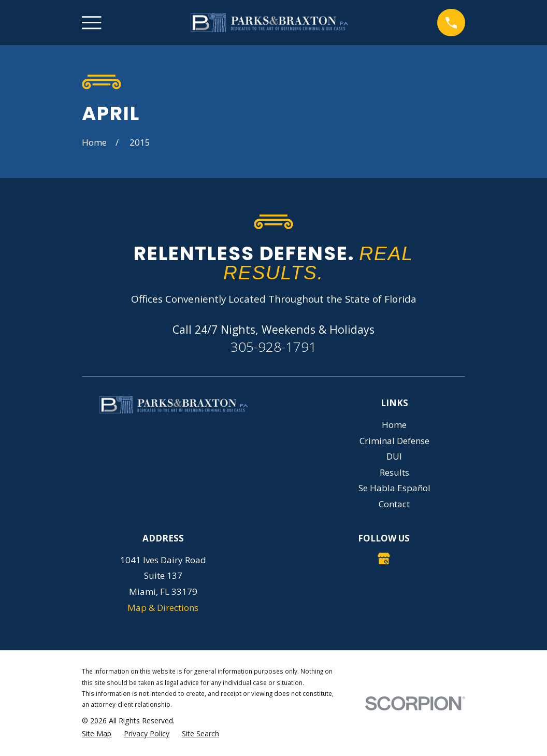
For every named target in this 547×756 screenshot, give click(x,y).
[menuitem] (97, 734)
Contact (394, 504)
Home (394, 425)
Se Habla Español (394, 488)
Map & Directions (163, 608)
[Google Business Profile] (384, 559)
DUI (394, 456)
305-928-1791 (273, 347)
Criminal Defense (394, 441)
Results (394, 472)
